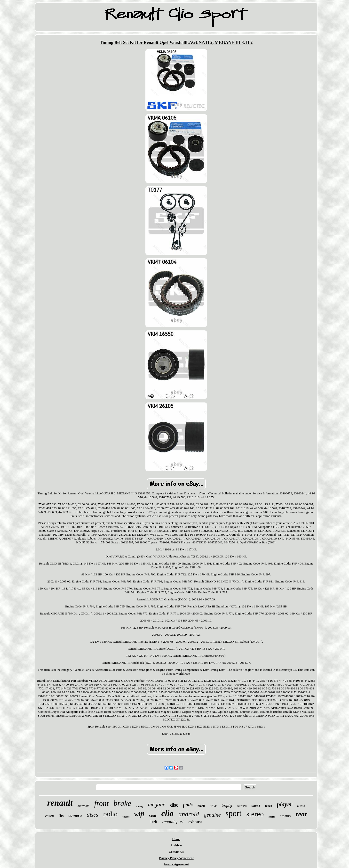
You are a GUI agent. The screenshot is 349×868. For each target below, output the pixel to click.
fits (61, 816)
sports (272, 817)
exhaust (195, 822)
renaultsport (173, 822)
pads (188, 805)
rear (301, 814)
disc (174, 805)
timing (139, 806)
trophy (227, 805)
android (189, 814)
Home (176, 839)
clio (167, 813)
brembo (285, 816)
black (201, 806)
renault (60, 803)
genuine (212, 815)
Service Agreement (176, 864)
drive (213, 806)
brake (122, 803)
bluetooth (83, 806)
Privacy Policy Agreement (176, 858)
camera (75, 815)
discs (92, 815)
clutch (49, 816)
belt (154, 822)
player (285, 804)
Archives (176, 845)
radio (110, 814)
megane (157, 805)
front (101, 803)
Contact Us (176, 852)
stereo (255, 814)
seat (153, 815)
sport (234, 813)
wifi (139, 814)
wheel (256, 806)
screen (242, 806)
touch (269, 806)
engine (126, 817)
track (301, 806)
